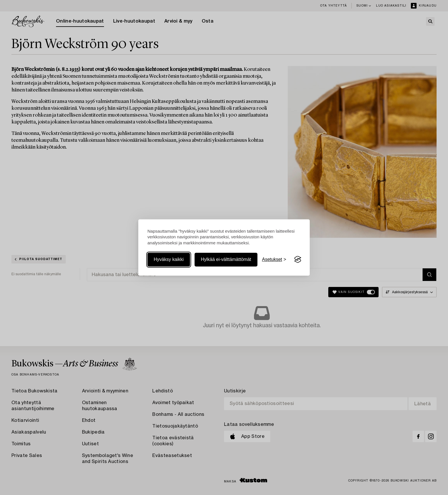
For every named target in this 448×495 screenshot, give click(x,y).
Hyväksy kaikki (169, 259)
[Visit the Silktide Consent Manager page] (298, 260)
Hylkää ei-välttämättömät (226, 259)
